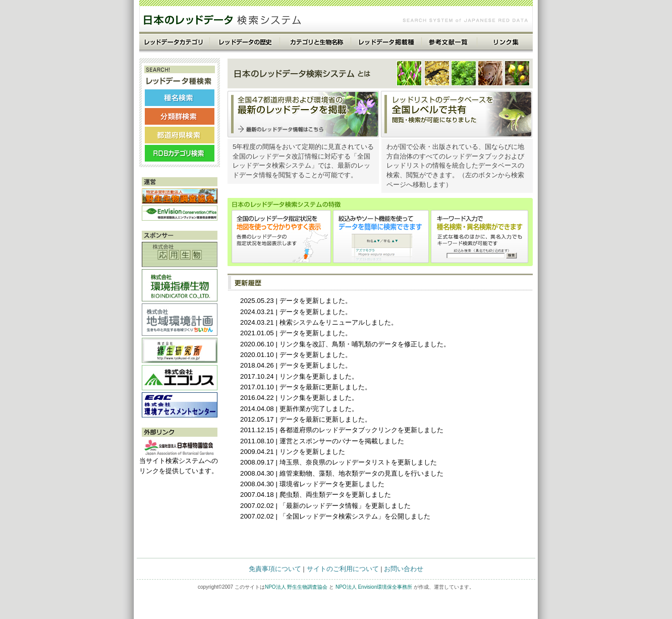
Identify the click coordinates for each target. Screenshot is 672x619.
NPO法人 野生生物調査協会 (296, 587)
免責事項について (275, 569)
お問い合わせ (404, 569)
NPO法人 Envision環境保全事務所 (374, 587)
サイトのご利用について (343, 569)
